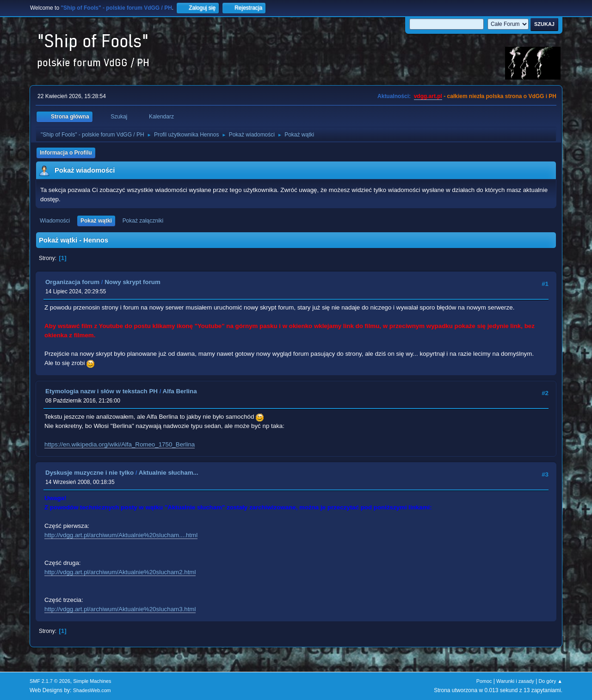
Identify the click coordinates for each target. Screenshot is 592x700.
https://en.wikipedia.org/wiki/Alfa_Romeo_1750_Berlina (120, 444)
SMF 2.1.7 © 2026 (50, 681)
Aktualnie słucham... (169, 473)
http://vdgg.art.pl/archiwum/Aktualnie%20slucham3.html (120, 609)
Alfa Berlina (180, 391)
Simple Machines (92, 681)
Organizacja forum (72, 282)
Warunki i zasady (515, 681)
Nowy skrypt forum (133, 282)
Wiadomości (55, 221)
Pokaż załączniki (143, 221)
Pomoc (484, 681)
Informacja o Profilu (66, 153)
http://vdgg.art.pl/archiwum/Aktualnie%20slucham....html (121, 535)
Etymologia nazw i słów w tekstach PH (102, 391)
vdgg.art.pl (428, 96)
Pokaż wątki (96, 221)
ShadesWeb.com (92, 690)
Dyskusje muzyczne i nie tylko (89, 473)
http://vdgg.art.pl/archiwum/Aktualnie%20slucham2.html (120, 572)
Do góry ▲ (551, 681)
